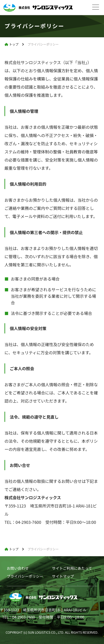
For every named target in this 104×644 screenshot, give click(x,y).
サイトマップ (63, 576)
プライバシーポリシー (25, 576)
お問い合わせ (18, 568)
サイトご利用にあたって (72, 568)
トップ (14, 44)
